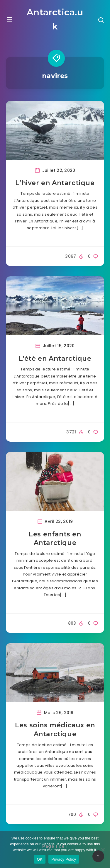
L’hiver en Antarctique (55, 183)
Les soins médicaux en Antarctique (55, 730)
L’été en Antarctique (55, 359)
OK (40, 859)
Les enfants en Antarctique (55, 539)
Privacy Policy (64, 859)
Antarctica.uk (55, 19)
